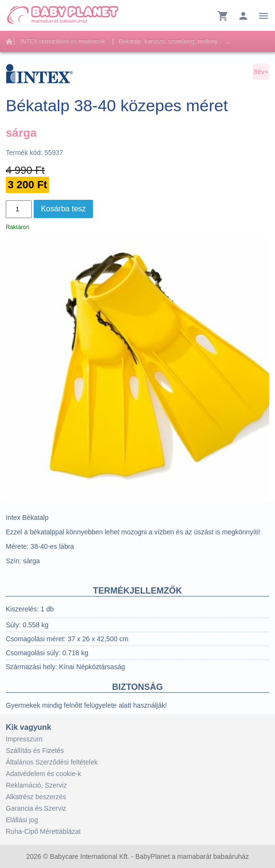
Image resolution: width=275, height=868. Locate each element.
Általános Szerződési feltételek (52, 762)
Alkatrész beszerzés (36, 797)
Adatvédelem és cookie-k (43, 774)
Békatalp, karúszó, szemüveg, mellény (168, 41)
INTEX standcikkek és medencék (63, 41)
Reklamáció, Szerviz (36, 785)
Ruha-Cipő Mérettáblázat (43, 831)
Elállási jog (22, 820)
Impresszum (24, 739)
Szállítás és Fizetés (35, 751)
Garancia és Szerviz (36, 808)
